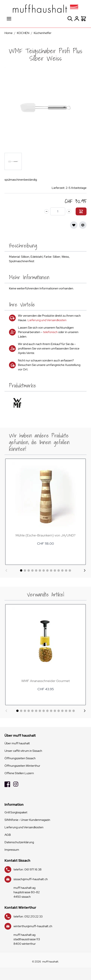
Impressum (12, 850)
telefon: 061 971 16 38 (28, 869)
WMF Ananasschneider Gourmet (46, 681)
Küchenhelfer (43, 33)
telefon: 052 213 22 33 (28, 916)
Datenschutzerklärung (19, 842)
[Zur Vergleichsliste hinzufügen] (83, 225)
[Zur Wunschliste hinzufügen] (74, 225)
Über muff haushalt (17, 743)
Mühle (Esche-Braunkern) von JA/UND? (45, 535)
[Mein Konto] (77, 19)
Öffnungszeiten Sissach (20, 758)
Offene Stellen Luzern (19, 773)
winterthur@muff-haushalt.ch (33, 926)
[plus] (69, 211)
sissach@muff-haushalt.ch (31, 879)
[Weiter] (85, 570)
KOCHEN (23, 33)
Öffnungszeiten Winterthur (22, 766)
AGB (8, 835)
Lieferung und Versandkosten (47, 320)
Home (9, 33)
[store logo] (45, 9)
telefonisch (50, 332)
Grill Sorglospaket (16, 812)
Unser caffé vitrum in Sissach (23, 751)
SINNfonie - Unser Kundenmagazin (27, 820)
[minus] (46, 211)
